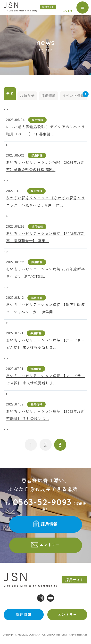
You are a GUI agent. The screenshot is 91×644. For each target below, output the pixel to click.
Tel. (38, 502)
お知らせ (27, 96)
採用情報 (49, 96)
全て (10, 93)
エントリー (69, 11)
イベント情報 (73, 96)
